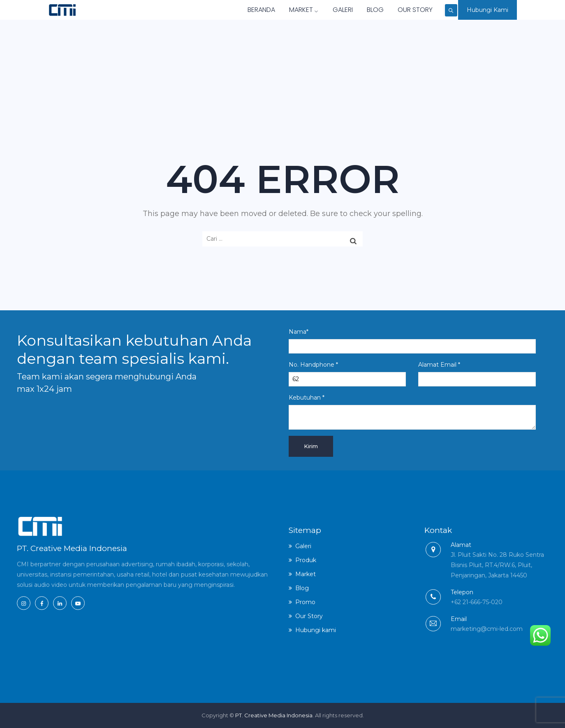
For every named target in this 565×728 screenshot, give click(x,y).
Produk (306, 560)
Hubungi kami (316, 630)
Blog (357, 10)
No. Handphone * (347, 374)
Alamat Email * (477, 374)
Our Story (397, 10)
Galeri (324, 10)
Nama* (412, 341)
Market (285, 10)
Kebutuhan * (412, 412)
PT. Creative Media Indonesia (274, 715)
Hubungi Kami (487, 10)
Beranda (243, 10)
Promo (305, 602)
